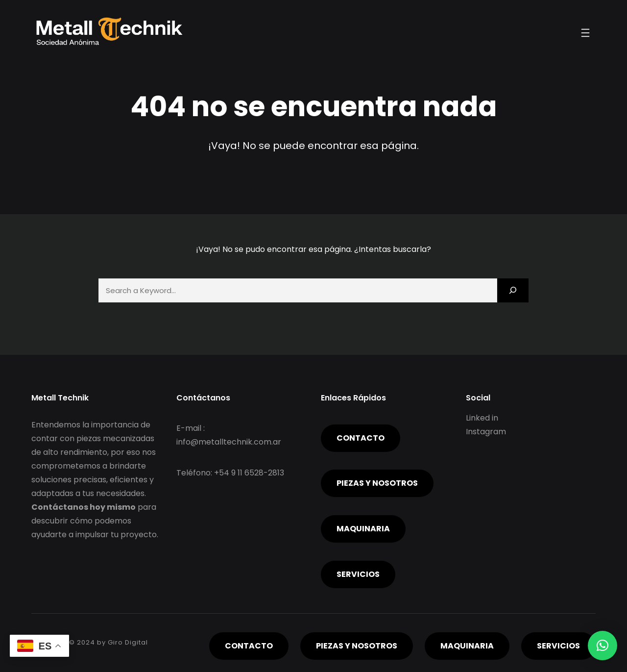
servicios (358, 574)
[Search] (513, 290)
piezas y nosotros (377, 483)
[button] (603, 646)
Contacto (361, 438)
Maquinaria (363, 529)
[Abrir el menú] (585, 33)
